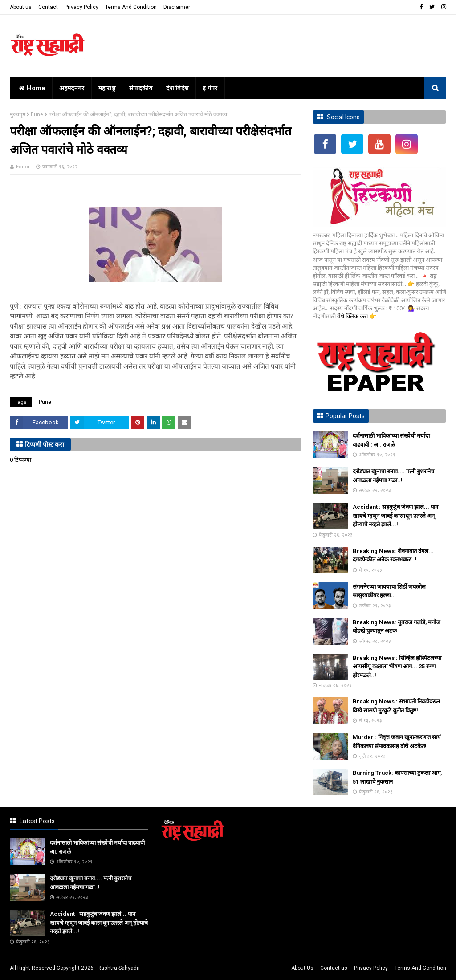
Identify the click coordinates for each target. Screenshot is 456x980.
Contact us (334, 968)
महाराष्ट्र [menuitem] (107, 88)
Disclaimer (177, 7)
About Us (302, 968)
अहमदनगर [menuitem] (72, 88)
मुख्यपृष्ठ (18, 114)
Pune (37, 114)
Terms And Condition (131, 7)
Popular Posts (345, 416)
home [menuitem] (31, 88)
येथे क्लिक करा (353, 316)
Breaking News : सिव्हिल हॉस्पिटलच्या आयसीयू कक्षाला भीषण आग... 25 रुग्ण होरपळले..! (397, 667)
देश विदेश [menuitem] (177, 88)
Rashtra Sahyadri (119, 968)
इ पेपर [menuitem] (210, 88)
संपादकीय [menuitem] (141, 88)
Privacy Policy (81, 7)
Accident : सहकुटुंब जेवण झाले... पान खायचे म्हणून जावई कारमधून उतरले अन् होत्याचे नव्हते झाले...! (395, 516)
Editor (23, 166)
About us (21, 7)
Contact (48, 7)
